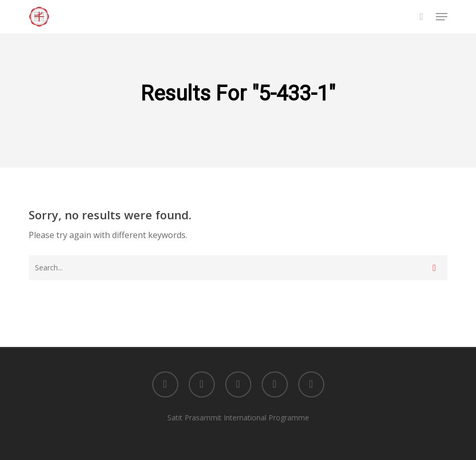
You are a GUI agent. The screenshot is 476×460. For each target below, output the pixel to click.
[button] (442, 17)
